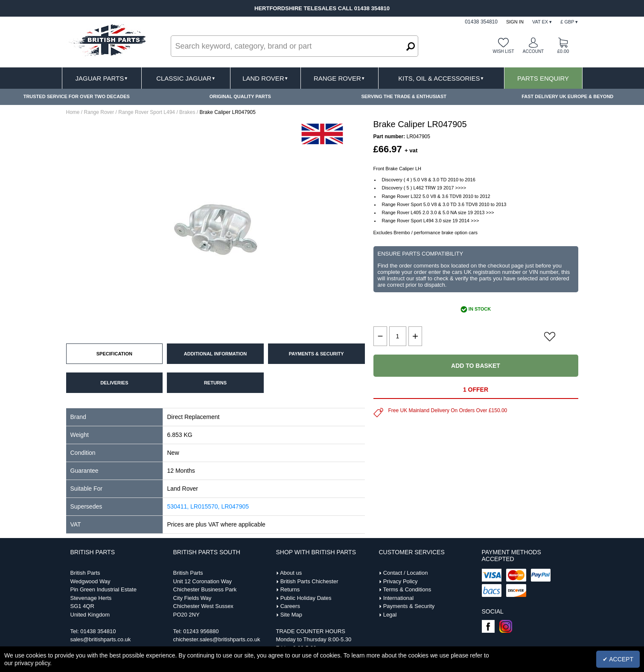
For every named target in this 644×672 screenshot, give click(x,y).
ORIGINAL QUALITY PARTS (240, 96)
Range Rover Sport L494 (147, 112)
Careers (290, 606)
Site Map (291, 615)
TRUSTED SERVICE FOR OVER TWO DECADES (77, 96)
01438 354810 (98, 631)
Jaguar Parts (102, 78)
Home (73, 112)
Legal (390, 615)
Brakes (187, 112)
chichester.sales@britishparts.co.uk (217, 639)
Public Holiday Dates (306, 598)
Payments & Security (409, 606)
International (399, 598)
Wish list (503, 51)
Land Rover (265, 78)
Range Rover (339, 78)
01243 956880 (201, 631)
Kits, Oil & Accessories (441, 78)
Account (533, 51)
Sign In (515, 22)
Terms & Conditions (407, 589)
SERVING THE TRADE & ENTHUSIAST (404, 96)
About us (291, 573)
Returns (290, 589)
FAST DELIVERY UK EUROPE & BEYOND (567, 96)
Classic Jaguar (186, 78)
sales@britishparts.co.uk (101, 639)
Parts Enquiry (543, 78)
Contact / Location (406, 573)
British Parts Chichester (309, 581)
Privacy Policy (401, 581)
